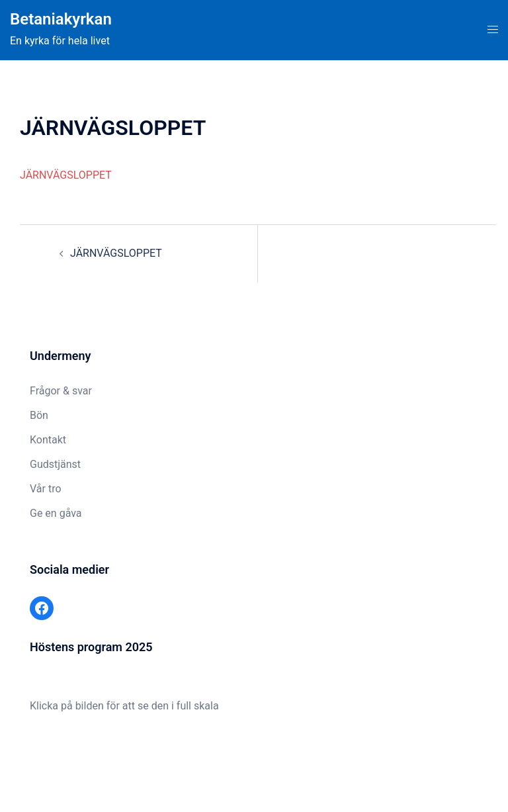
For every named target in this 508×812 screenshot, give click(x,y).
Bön (39, 415)
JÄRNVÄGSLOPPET (66, 175)
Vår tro (46, 489)
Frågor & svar (61, 391)
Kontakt (48, 440)
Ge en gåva (56, 513)
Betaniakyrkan (61, 19)
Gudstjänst (55, 464)
